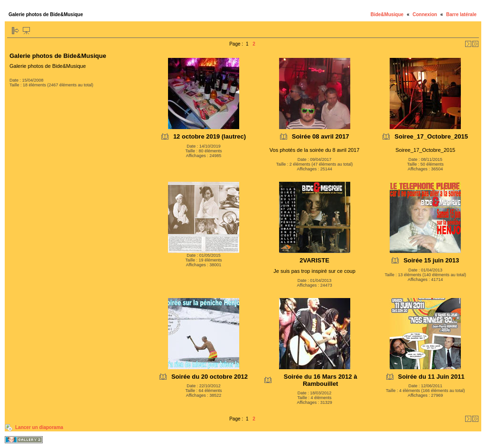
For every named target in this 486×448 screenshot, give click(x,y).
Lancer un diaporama (39, 427)
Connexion (425, 14)
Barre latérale (461, 14)
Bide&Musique (387, 14)
